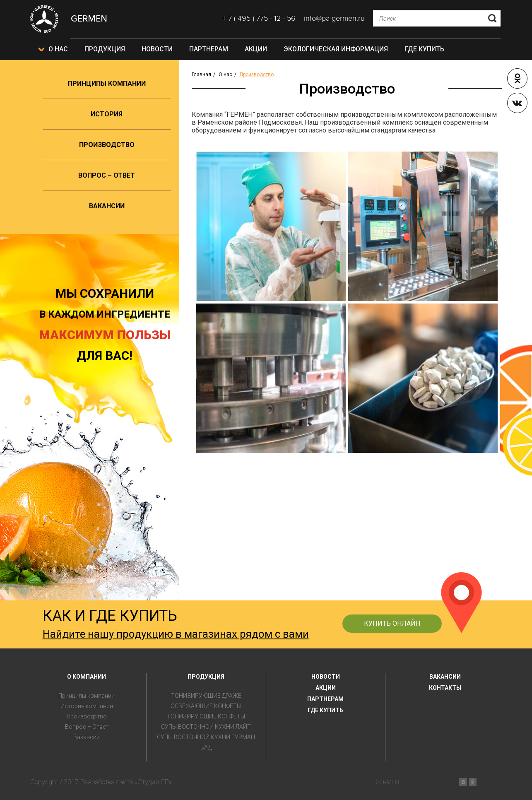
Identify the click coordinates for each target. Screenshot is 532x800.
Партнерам (209, 49)
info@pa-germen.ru (334, 18)
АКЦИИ (326, 688)
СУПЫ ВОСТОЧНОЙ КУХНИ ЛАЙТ (206, 727)
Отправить (492, 18)
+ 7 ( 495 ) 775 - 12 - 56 (259, 18)
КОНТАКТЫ (445, 688)
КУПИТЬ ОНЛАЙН (392, 623)
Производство (107, 145)
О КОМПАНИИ (87, 677)
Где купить (424, 49)
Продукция (105, 49)
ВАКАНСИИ (445, 677)
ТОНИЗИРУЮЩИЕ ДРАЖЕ (206, 696)
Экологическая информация (336, 49)
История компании (87, 706)
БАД (206, 748)
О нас (58, 49)
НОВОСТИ (326, 677)
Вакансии (107, 206)
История (107, 114)
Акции (256, 49)
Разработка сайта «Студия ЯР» (126, 782)
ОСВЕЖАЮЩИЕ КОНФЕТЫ (206, 706)
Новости (157, 49)
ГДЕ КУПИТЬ (325, 710)
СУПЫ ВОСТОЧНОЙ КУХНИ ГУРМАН (206, 737)
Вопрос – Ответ (107, 175)
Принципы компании (107, 83)
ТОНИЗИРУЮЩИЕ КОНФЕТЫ (206, 717)
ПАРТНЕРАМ (325, 699)
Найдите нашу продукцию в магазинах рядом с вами (176, 634)
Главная (201, 75)
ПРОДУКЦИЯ (206, 677)
